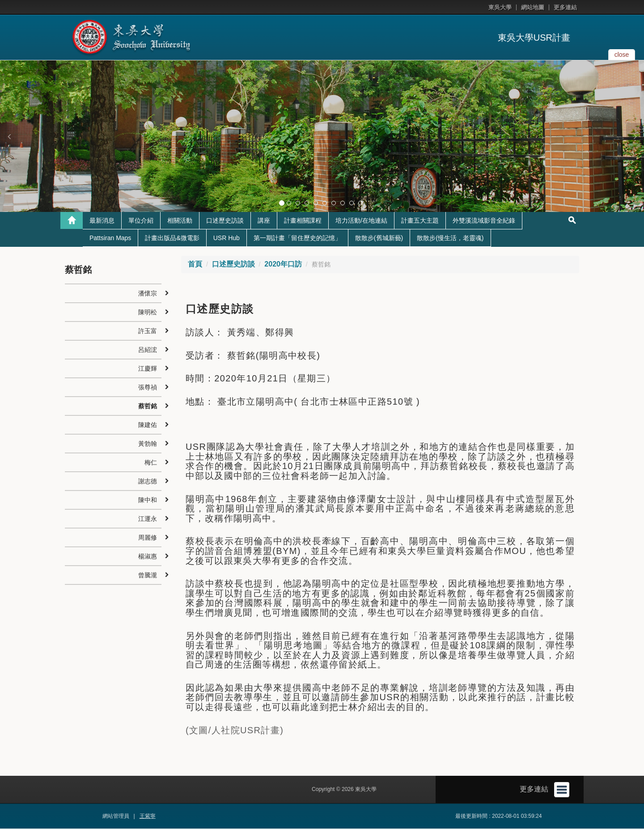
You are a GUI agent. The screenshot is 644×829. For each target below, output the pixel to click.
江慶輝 (148, 369)
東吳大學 (500, 7)
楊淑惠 (148, 557)
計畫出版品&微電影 (172, 238)
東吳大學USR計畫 (534, 38)
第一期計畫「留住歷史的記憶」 (297, 238)
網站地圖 (533, 7)
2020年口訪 (283, 264)
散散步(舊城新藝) (379, 238)
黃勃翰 (148, 444)
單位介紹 (141, 221)
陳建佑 (148, 425)
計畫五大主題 (420, 221)
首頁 (195, 264)
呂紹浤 (148, 350)
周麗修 (148, 538)
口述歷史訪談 (225, 221)
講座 (264, 221)
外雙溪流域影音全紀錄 (484, 221)
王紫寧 (148, 816)
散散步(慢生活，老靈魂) (450, 238)
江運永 (148, 519)
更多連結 (565, 7)
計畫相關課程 (303, 221)
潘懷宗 (148, 294)
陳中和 (148, 500)
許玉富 (148, 331)
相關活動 (180, 221)
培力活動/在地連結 (361, 221)
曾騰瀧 (148, 575)
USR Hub (227, 238)
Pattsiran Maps (110, 238)
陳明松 (148, 313)
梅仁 (151, 463)
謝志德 (148, 482)
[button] (9, 136)
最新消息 (102, 221)
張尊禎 (148, 388)
